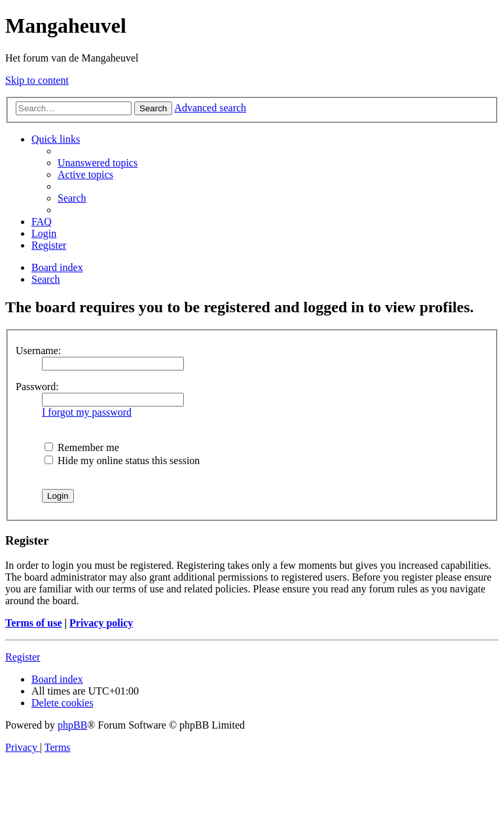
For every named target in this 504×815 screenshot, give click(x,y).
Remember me (82, 447)
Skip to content (37, 80)
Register (23, 657)
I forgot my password (87, 412)
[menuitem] (98, 163)
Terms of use (34, 623)
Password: (37, 387)
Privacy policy (101, 623)
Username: (38, 351)
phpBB (72, 725)
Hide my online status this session (122, 461)
